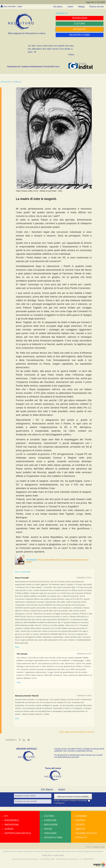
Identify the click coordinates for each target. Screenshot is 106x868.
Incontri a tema (53, 838)
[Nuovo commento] (23, 572)
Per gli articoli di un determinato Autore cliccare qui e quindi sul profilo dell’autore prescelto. (78, 756)
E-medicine (50, 820)
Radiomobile (12, 820)
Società (80, 825)
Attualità (81, 838)
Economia (81, 816)
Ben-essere (51, 825)
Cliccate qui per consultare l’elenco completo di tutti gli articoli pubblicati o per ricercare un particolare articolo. (79, 750)
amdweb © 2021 (99, 847)
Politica (16, 82)
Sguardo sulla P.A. (86, 833)
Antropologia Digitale (18, 833)
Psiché (48, 829)
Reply (17, 647)
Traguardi (50, 833)
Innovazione (12, 825)
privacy (84, 801)
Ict (6, 816)
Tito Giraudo (32, 560)
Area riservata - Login (13, 6)
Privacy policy (59, 855)
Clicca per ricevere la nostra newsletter (73, 797)
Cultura (49, 816)
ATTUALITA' (6, 82)
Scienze (9, 829)
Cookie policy (47, 855)
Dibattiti (80, 829)
